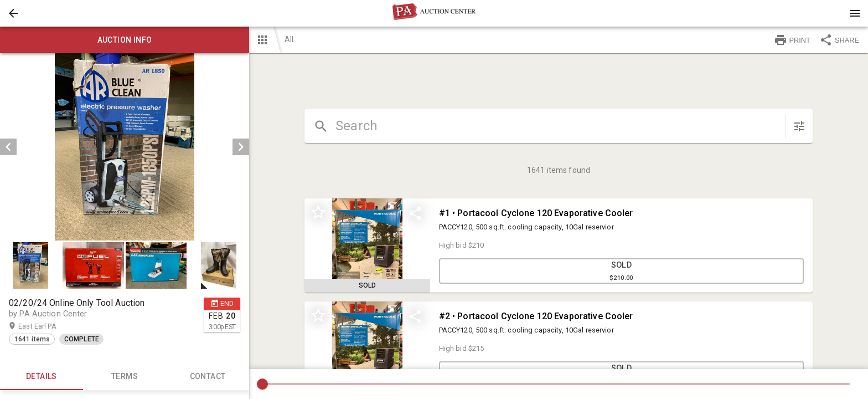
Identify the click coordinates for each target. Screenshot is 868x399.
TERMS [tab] (125, 377)
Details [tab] (42, 377)
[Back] (13, 13)
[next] (241, 147)
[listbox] (125, 147)
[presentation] (434, 13)
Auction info (125, 40)
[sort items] (799, 126)
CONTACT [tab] (208, 377)
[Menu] (855, 13)
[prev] (8, 147)
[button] (13, 13)
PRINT (792, 40)
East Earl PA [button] (48, 326)
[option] (125, 147)
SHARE (839, 40)
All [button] (289, 39)
